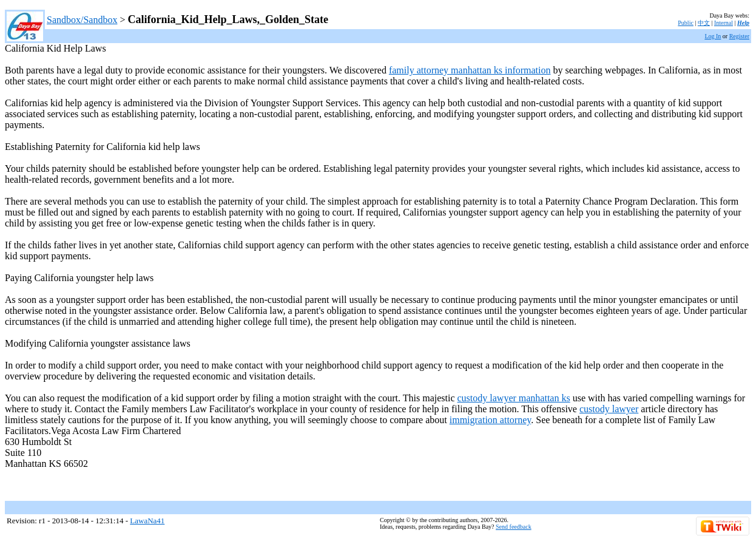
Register (739, 36)
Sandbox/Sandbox (82, 20)
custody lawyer (609, 409)
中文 (704, 23)
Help (743, 23)
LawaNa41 (147, 521)
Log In (713, 36)
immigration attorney (490, 420)
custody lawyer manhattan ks (514, 398)
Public (686, 23)
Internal (724, 23)
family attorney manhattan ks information (470, 70)
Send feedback (514, 527)
